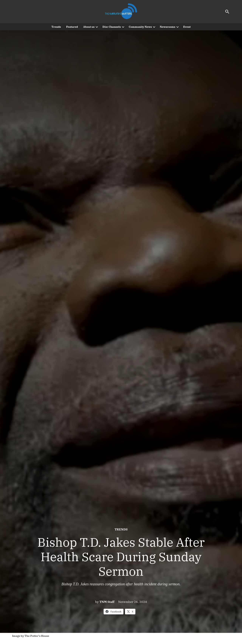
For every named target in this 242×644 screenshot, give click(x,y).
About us (89, 27)
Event (187, 27)
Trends (56, 27)
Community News (140, 27)
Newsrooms (168, 27)
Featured (72, 27)
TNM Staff (107, 602)
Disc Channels (112, 27)
